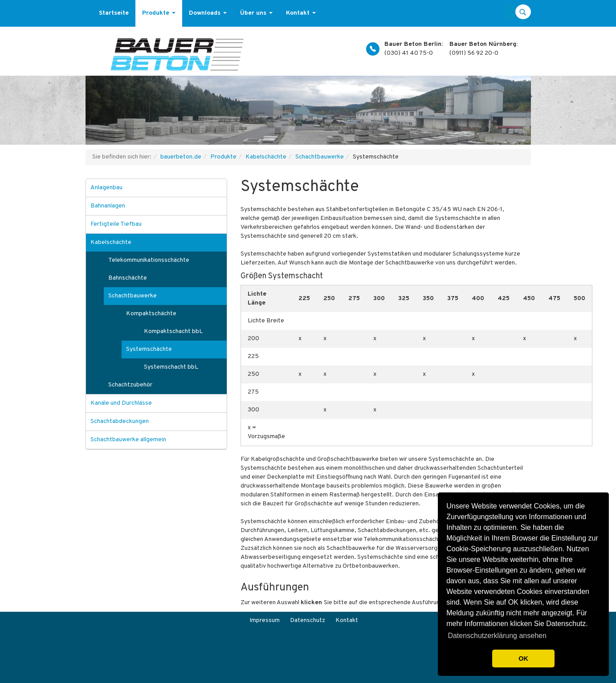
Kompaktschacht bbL (173, 331)
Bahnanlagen (108, 206)
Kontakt (301, 13)
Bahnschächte (128, 278)
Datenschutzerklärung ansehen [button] (497, 636)
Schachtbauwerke (320, 157)
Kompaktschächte (151, 314)
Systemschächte (149, 349)
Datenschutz (308, 620)
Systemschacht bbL (171, 367)
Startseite (114, 13)
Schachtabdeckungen (120, 421)
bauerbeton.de (181, 157)
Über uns (256, 13)
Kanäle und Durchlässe (121, 403)
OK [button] (523, 659)
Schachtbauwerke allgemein (128, 440)
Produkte (159, 13)
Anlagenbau (106, 188)
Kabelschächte (266, 157)
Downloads (208, 13)
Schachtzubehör (130, 385)
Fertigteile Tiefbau (116, 224)
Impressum (265, 620)
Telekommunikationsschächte (149, 260)
